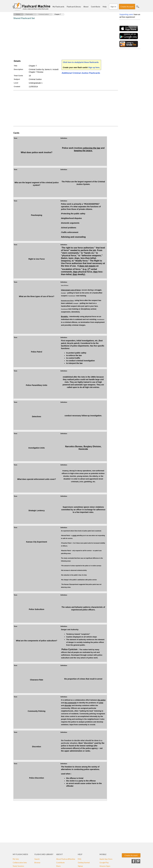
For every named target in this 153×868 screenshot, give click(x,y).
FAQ (79, 859)
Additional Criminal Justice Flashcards (81, 73)
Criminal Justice (44, 14)
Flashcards (29, 14)
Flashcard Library (74, 7)
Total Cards (18, 76)
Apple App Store (106, 859)
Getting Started (84, 863)
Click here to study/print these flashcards (81, 62)
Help (105, 7)
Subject (17, 79)
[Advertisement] (61, 40)
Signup (80, 866)
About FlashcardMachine (66, 859)
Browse (37, 863)
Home (18, 14)
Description (18, 69)
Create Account (127, 7)
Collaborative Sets (20, 863)
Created (17, 87)
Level (16, 83)
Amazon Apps (105, 866)
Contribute (96, 7)
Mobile (103, 854)
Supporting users (126, 14)
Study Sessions (18, 866)
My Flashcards (58, 7)
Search (138, 7)
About (86, 7)
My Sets (16, 859)
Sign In (113, 7)
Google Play (104, 863)
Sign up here (94, 67)
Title (16, 66)
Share (58, 866)
